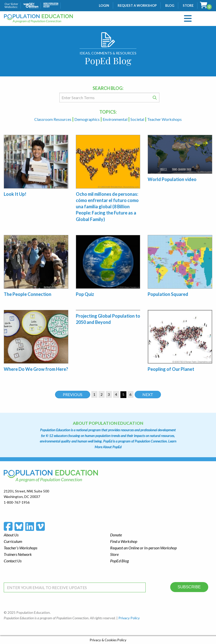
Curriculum (13, 541)
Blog (170, 5)
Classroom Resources (53, 119)
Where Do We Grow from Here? (36, 369)
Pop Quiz (85, 294)
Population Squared (168, 294)
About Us (11, 535)
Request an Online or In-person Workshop (143, 548)
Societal (138, 119)
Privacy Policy (129, 618)
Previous (73, 394)
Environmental (115, 119)
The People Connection (28, 294)
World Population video (172, 179)
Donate (116, 535)
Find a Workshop (124, 541)
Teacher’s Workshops (21, 548)
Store (188, 5)
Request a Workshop (137, 5)
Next (148, 394)
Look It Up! (15, 194)
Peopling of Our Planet (171, 369)
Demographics (87, 119)
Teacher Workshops (164, 119)
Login (104, 5)
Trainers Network (18, 554)
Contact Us (13, 561)
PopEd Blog (119, 561)
